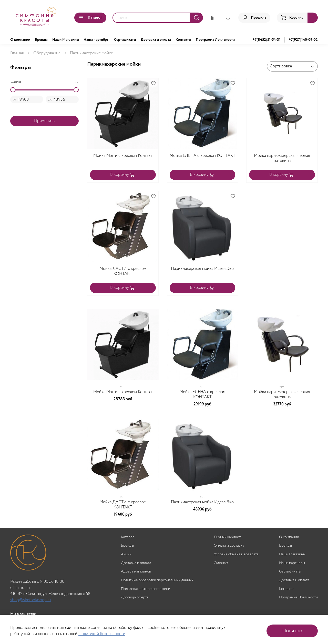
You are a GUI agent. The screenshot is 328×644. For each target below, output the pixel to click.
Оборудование (47, 53)
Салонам (221, 563)
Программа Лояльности (215, 40)
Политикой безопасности (102, 634)
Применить (44, 121)
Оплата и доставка (229, 546)
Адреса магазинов (136, 572)
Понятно (292, 631)
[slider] (13, 90)
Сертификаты (125, 40)
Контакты (183, 40)
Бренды (41, 40)
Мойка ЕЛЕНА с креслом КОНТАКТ (202, 156)
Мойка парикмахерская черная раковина (282, 158)
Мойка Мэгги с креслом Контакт (123, 156)
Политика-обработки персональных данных (157, 580)
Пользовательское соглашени (146, 589)
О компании (20, 40)
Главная (17, 53)
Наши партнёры (96, 40)
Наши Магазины (66, 40)
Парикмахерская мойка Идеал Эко (202, 269)
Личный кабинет (227, 537)
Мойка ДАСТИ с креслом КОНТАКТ (123, 271)
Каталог (90, 18)
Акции (126, 554)
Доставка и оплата (156, 40)
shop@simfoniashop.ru (31, 600)
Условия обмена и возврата (236, 554)
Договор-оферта (135, 597)
